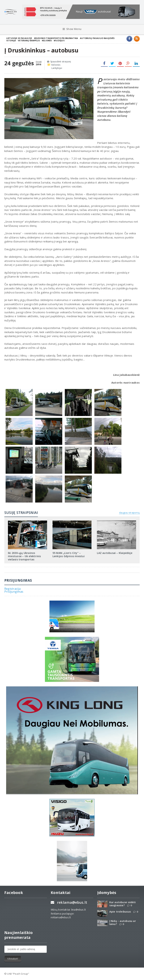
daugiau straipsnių (129, 513)
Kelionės (47, 40)
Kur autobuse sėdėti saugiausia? (123, 904)
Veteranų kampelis (29, 40)
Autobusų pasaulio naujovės (97, 38)
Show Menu (72, 29)
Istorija (11, 40)
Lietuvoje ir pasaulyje (19, 38)
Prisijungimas (14, 592)
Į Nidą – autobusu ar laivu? (123, 923)
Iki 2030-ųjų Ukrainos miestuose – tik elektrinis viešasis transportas (24, 556)
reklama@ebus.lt (72, 902)
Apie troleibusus (120, 912)
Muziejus (59, 40)
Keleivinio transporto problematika (56, 38)
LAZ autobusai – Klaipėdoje (114, 553)
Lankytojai (57, 68)
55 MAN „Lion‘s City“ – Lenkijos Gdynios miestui (69, 555)
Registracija (12, 589)
